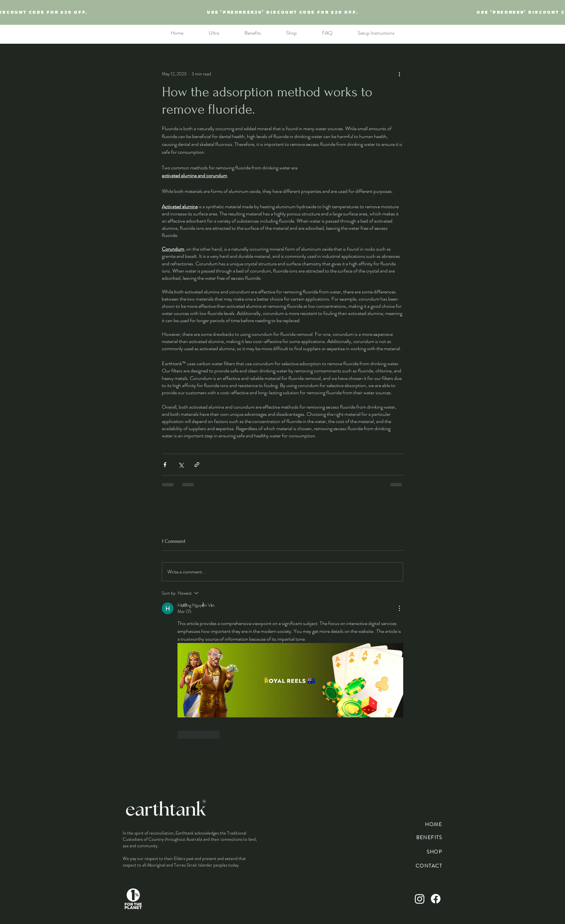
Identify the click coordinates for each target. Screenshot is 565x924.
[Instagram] (420, 899)
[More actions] (399, 74)
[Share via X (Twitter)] (181, 465)
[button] (291, 33)
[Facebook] (436, 899)
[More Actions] (399, 608)
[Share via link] (197, 465)
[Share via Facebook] (165, 465)
